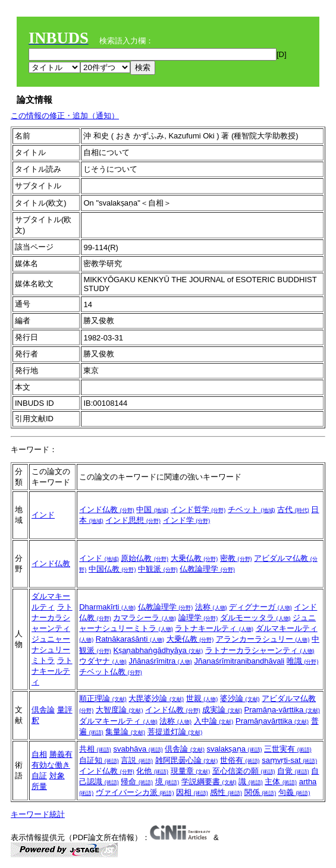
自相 (39, 754)
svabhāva (138, 749)
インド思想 (133, 520)
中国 (152, 509)
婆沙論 (240, 698)
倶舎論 (43, 710)
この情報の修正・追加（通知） (65, 116)
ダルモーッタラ (255, 618)
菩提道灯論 (175, 732)
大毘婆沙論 (156, 698)
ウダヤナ (103, 661)
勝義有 (61, 754)
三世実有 (288, 749)
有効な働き (51, 765)
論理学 (198, 618)
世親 (202, 698)
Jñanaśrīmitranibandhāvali (239, 661)
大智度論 (120, 710)
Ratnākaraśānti (130, 639)
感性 (226, 792)
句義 (294, 792)
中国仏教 (112, 569)
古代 (293, 509)
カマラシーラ (145, 618)
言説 (137, 760)
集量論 (125, 732)
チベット (252, 509)
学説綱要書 (209, 782)
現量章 (191, 771)
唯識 (303, 661)
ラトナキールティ (52, 671)
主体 (281, 782)
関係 (260, 792)
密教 (236, 558)
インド (43, 515)
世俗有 (240, 760)
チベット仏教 (111, 672)
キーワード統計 (38, 814)
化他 (152, 771)
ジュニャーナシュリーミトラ (51, 650)
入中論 (214, 721)
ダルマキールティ (118, 721)
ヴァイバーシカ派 (135, 792)
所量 (39, 786)
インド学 (187, 520)
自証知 (99, 760)
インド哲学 (198, 509)
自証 (39, 776)
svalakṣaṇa (235, 749)
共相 (95, 749)
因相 (192, 792)
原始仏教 (145, 558)
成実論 (222, 710)
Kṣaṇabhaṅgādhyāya (158, 650)
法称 (211, 607)
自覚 (293, 771)
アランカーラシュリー (263, 639)
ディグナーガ (260, 607)
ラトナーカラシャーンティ (52, 618)
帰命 (137, 782)
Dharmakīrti (107, 607)
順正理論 (103, 698)
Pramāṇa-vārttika (282, 710)
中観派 (158, 569)
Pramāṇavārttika (272, 721)
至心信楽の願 (244, 771)
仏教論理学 (207, 569)
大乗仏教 (194, 558)
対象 (57, 776)
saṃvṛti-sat (289, 760)
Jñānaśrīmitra (160, 661)
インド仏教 (107, 509)
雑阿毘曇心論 (187, 760)
